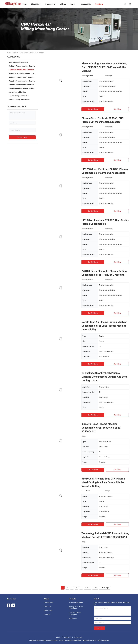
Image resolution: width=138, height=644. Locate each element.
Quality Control (48, 610)
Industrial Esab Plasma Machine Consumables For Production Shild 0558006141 (101, 428)
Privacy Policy (78, 637)
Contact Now (22, 137)
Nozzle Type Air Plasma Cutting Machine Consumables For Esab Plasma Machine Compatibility (104, 326)
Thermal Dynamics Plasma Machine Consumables (22, 85)
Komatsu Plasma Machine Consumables (22, 81)
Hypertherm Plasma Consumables (22, 88)
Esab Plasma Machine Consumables (23, 70)
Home (9, 53)
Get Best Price (93, 109)
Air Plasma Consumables (18, 62)
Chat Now (117, 109)
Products (15, 53)
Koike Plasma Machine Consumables (22, 73)
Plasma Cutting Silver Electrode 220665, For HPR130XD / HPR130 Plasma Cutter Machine (104, 67)
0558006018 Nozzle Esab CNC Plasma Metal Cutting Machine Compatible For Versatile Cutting (103, 482)
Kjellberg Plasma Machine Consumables (22, 66)
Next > (87, 588)
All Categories (73, 619)
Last (95, 588)
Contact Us (47, 614)
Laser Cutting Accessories (19, 96)
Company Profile (49, 602)
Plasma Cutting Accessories (19, 100)
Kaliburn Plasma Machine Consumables (22, 77)
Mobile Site (67, 637)
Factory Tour (48, 606)
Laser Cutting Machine (17, 92)
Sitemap (58, 637)
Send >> (100, 628)
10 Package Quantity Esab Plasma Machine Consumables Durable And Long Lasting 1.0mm (104, 377)
